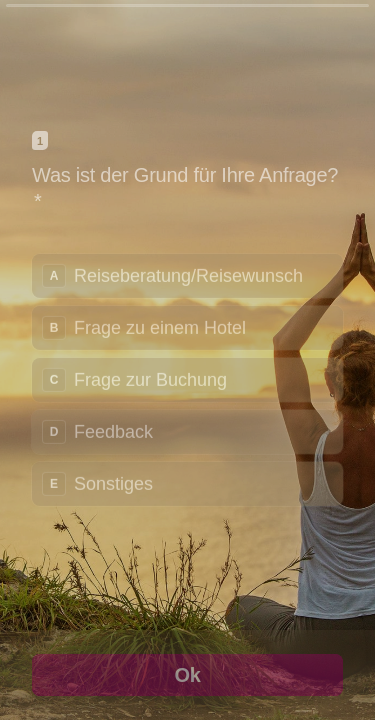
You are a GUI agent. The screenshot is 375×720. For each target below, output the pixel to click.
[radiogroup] (187, 379)
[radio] (187, 275)
